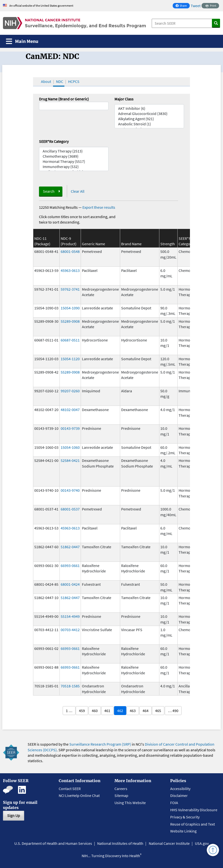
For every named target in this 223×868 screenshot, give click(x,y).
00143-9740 (70, 490)
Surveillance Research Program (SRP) (100, 744)
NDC (60, 81)
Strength (168, 244)
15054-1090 (70, 308)
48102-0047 (70, 410)
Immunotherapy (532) (74, 167)
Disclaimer (179, 795)
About (46, 81)
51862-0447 (70, 547)
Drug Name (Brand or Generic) (64, 99)
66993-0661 (70, 566)
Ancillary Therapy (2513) (74, 151)
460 (95, 711)
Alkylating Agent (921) (149, 119)
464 (146, 711)
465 (158, 711)
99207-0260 (70, 391)
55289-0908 (70, 321)
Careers (121, 789)
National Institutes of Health (120, 843)
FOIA (174, 803)
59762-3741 (70, 289)
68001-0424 (70, 584)
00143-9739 (70, 428)
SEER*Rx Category (54, 141)
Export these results (99, 207)
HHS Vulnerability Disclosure (194, 810)
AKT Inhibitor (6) (149, 108)
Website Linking (183, 831)
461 (107, 711)
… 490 (173, 711)
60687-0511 (70, 340)
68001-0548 (70, 251)
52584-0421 (70, 460)
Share (183, 6)
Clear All (78, 191)
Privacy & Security (185, 817)
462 (120, 711)
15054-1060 (70, 447)
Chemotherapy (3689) (74, 156)
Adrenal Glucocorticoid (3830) (149, 114)
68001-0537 (70, 509)
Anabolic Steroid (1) (149, 124)
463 (133, 711)
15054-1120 (70, 359)
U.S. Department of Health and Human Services (53, 843)
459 (82, 711)
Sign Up (14, 815)
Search (49, 191)
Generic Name (93, 244)
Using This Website (130, 803)
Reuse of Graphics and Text (193, 824)
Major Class (124, 99)
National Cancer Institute (169, 843)
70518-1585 (70, 686)
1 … (69, 711)
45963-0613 (70, 270)
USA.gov (202, 843)
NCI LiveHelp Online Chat (79, 795)
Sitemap (121, 795)
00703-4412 (70, 630)
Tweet (196, 6)
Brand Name (131, 244)
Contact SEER (70, 789)
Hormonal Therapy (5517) (74, 161)
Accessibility (180, 789)
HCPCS (74, 81)
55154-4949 (70, 616)
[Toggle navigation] (22, 41)
